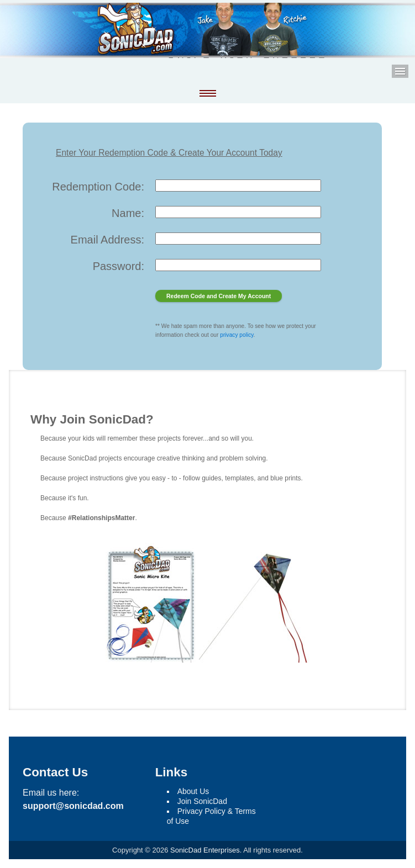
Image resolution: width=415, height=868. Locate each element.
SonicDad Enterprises (205, 850)
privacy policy (237, 335)
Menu (400, 71)
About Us (193, 791)
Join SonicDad (202, 801)
